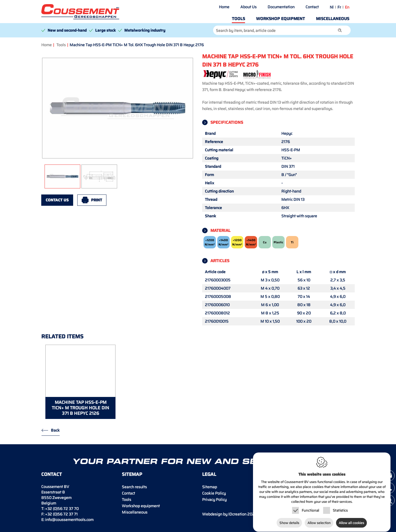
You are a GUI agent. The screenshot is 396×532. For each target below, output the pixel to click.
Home (224, 7)
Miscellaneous (333, 19)
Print (97, 200)
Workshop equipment (280, 19)
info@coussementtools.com (69, 520)
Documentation (281, 7)
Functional (310, 509)
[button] (340, 30)
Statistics (340, 509)
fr (339, 7)
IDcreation (224, 514)
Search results (134, 487)
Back (55, 430)
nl (332, 7)
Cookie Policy (214, 493)
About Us (248, 7)
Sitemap (210, 487)
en (347, 7)
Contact (312, 7)
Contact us (57, 200)
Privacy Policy (214, 500)
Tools (238, 19)
